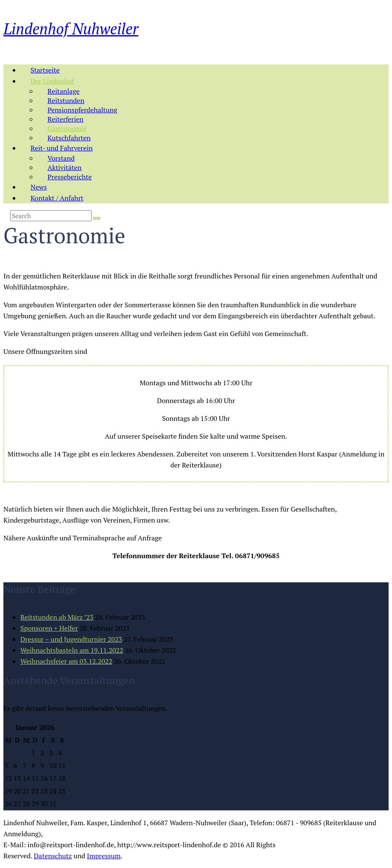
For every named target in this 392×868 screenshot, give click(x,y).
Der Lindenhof (52, 81)
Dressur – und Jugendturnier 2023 (71, 639)
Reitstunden (66, 100)
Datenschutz (53, 856)
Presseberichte (70, 177)
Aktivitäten (64, 167)
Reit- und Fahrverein (62, 148)
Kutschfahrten (69, 138)
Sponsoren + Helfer (49, 628)
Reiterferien (66, 119)
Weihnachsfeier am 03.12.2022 (66, 661)
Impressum (104, 856)
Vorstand (61, 158)
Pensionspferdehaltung (82, 110)
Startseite (45, 70)
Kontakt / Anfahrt (57, 198)
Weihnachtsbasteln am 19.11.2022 (72, 650)
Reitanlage (64, 91)
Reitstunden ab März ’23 (57, 617)
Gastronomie (67, 128)
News (39, 187)
